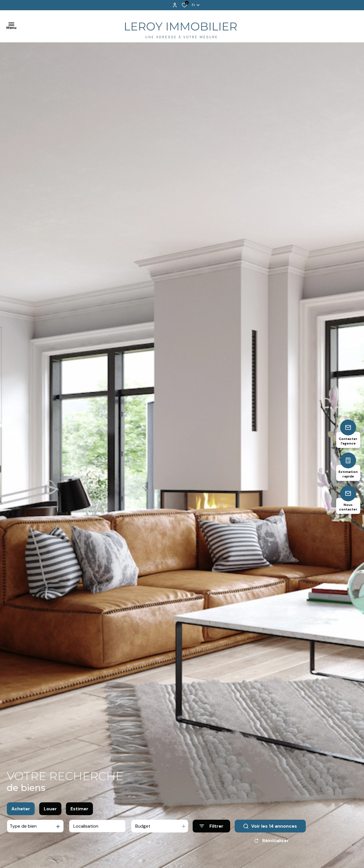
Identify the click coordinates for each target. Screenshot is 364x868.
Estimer (79, 811)
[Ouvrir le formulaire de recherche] (211, 829)
